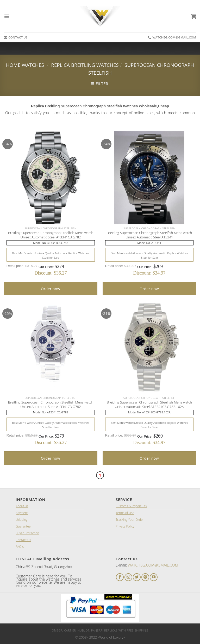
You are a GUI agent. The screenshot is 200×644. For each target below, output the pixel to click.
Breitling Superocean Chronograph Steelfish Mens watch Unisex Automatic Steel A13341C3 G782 (51, 405)
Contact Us (23, 540)
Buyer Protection (27, 533)
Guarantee (23, 526)
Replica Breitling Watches (85, 65)
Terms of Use (125, 513)
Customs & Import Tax (131, 506)
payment (22, 513)
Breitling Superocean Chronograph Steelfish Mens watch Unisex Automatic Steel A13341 (149, 235)
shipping (22, 520)
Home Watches (25, 65)
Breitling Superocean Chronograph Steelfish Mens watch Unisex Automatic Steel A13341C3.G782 (51, 235)
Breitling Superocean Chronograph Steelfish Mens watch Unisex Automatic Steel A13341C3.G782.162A (149, 405)
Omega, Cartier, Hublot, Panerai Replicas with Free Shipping (100, 630)
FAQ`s (20, 547)
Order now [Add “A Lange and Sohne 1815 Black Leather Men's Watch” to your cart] (51, 289)
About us (22, 506)
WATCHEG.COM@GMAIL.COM (153, 565)
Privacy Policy (125, 526)
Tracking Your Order (130, 520)
